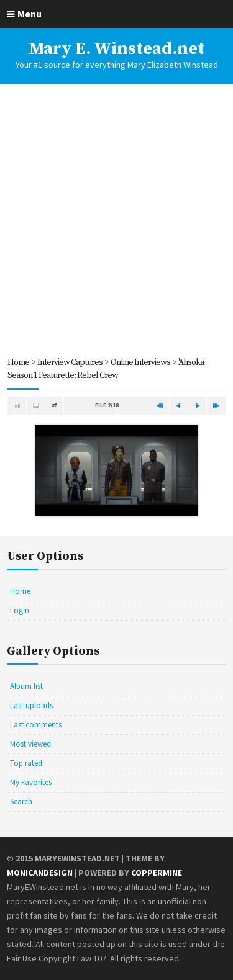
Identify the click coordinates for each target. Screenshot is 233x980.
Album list (26, 686)
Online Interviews (140, 362)
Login (20, 610)
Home (18, 362)
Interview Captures (70, 362)
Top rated (26, 763)
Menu (30, 14)
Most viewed (30, 744)
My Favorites (31, 782)
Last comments (36, 725)
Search (21, 802)
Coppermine (157, 873)
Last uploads (31, 705)
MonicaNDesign (40, 873)
